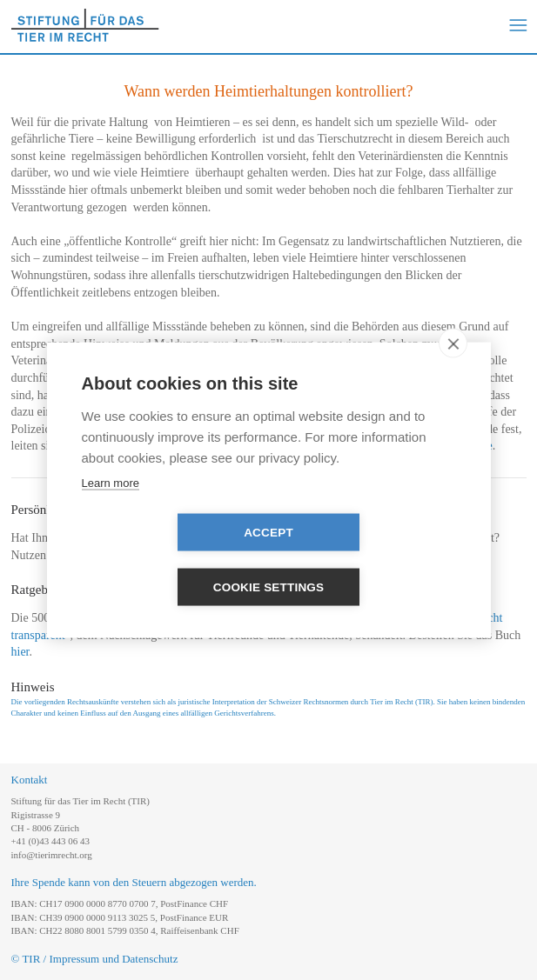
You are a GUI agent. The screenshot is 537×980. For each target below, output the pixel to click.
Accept (168, 560)
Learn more (111, 510)
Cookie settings (369, 560)
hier (20, 652)
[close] (453, 370)
